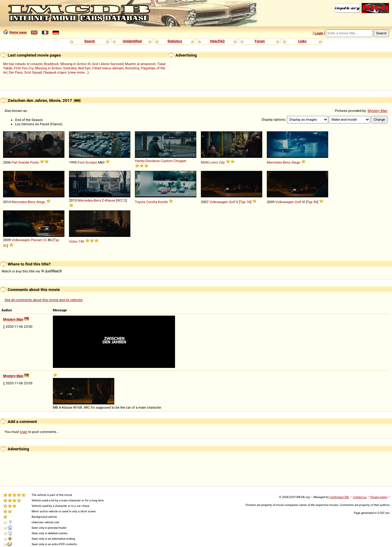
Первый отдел (55, 72)
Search (89, 41)
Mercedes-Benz (279, 162)
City (222, 162)
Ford (81, 162)
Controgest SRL (339, 497)
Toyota (140, 202)
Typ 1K (245, 202)
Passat (36, 240)
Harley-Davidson (147, 161)
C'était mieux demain (108, 68)
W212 (121, 200)
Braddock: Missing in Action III (67, 64)
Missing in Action (48, 68)
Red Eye (84, 68)
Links (302, 41)
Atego (296, 162)
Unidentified (132, 41)
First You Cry (24, 68)
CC (45, 240)
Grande (24, 162)
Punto (35, 162)
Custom (167, 161)
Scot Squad (33, 72)
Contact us (360, 497)
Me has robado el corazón (23, 64)
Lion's (214, 162)
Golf (232, 202)
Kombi (163, 202)
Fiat (14, 162)
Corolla (152, 202)
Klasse (110, 200)
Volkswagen (219, 202)
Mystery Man (378, 111)
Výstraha (70, 68)
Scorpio (91, 162)
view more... (78, 72)
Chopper (180, 161)
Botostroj (132, 68)
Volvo (73, 241)
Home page (18, 32)
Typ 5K (312, 202)
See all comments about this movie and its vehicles (44, 300)
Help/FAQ (217, 41)
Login (319, 33)
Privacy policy (379, 497)
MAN (205, 162)
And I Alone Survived (108, 64)
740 (81, 241)
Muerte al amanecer (140, 64)
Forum (260, 41)
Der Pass (16, 72)
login (24, 432)
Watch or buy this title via (32, 271)
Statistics (175, 41)
